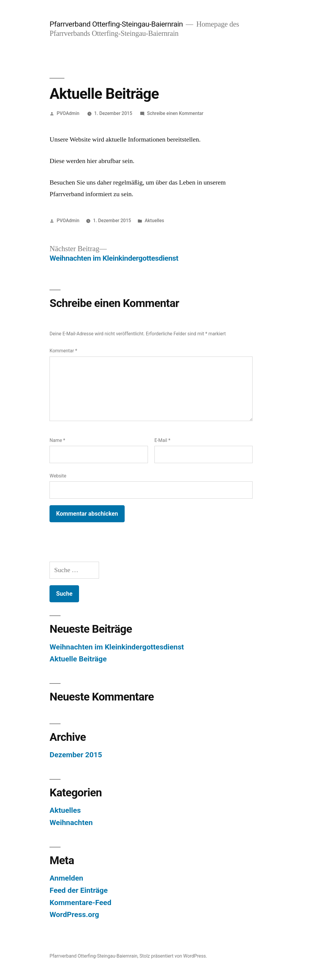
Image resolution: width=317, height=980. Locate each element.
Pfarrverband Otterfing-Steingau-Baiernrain (116, 24)
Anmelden (66, 878)
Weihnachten (71, 822)
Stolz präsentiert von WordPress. (173, 956)
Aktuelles (154, 221)
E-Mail (163, 440)
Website (58, 476)
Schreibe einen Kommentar (175, 113)
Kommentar (63, 351)
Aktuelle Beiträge (78, 659)
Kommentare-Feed (80, 903)
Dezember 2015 (76, 755)
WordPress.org (74, 914)
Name (57, 440)
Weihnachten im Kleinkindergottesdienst (117, 647)
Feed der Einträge (79, 890)
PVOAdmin (68, 113)
